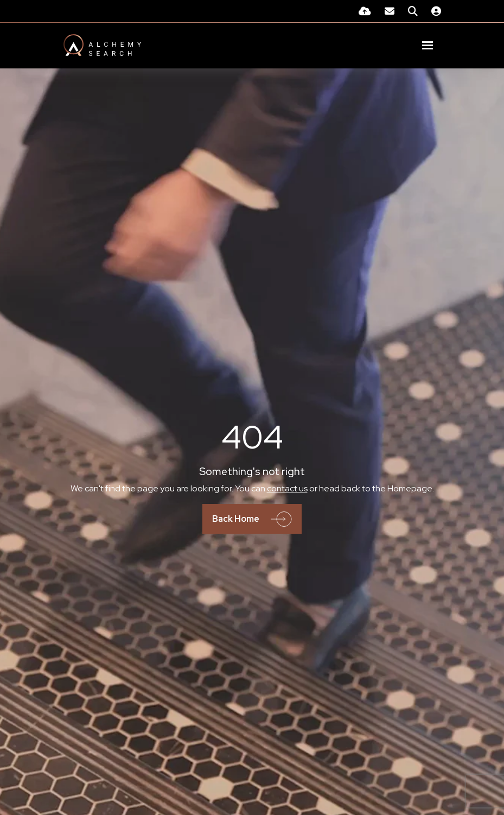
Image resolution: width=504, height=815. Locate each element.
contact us (287, 488)
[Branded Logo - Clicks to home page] (102, 45)
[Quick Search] (413, 11)
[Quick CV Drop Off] (365, 11)
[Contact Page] (390, 11)
